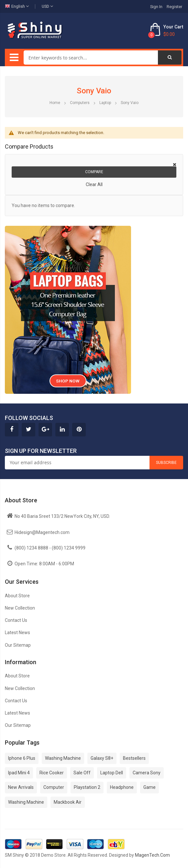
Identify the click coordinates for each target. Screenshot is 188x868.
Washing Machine (63, 758)
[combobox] (91, 58)
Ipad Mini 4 (19, 773)
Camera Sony (147, 773)
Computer (54, 787)
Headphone (122, 787)
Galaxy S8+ (102, 758)
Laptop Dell (112, 773)
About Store (17, 596)
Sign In (156, 7)
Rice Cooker (52, 773)
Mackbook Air (68, 802)
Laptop (106, 103)
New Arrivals (21, 787)
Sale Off (82, 773)
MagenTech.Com (152, 855)
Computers (80, 103)
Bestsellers (134, 758)
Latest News (17, 633)
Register (174, 7)
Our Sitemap (18, 645)
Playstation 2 (87, 787)
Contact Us (16, 620)
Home (55, 103)
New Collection (20, 608)
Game (149, 787)
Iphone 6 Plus (22, 758)
